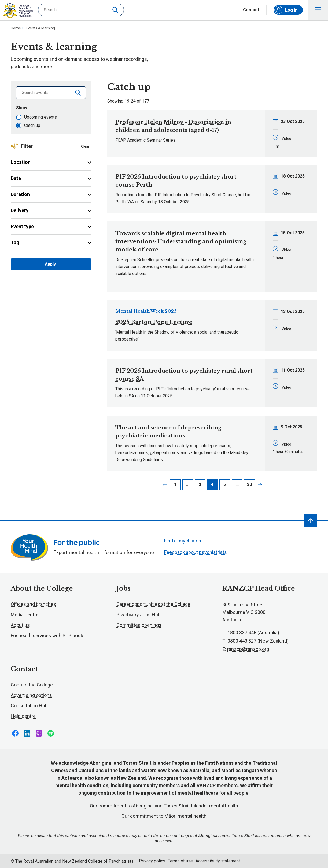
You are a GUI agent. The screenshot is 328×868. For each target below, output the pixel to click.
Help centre (23, 716)
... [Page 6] (237, 484)
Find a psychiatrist (183, 541)
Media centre (25, 615)
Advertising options (31, 695)
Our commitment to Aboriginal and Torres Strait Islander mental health (164, 806)
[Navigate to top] (311, 521)
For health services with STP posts (48, 635)
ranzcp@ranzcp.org (248, 649)
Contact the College (32, 685)
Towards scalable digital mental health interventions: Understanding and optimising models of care (181, 241)
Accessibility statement (218, 861)
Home (16, 28)
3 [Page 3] (200, 484)
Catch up (32, 125)
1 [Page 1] (175, 484)
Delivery (51, 210)
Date (51, 178)
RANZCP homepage (18, 10)
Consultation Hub (29, 706)
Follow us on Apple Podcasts (39, 733)
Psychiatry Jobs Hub (139, 615)
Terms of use (180, 861)
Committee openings (139, 625)
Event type (51, 226)
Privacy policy (152, 861)
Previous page (165, 485)
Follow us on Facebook (15, 733)
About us (20, 625)
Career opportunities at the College (153, 604)
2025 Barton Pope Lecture (154, 322)
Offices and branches (33, 604)
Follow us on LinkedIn (27, 733)
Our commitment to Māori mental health (164, 816)
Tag (51, 242)
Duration (51, 194)
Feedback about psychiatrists (196, 552)
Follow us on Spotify (51, 733)
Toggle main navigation (318, 10)
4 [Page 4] (212, 484)
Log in (286, 10)
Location (51, 162)
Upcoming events (40, 117)
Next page (260, 485)
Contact (251, 10)
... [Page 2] (188, 484)
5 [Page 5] (225, 484)
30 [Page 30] (249, 484)
